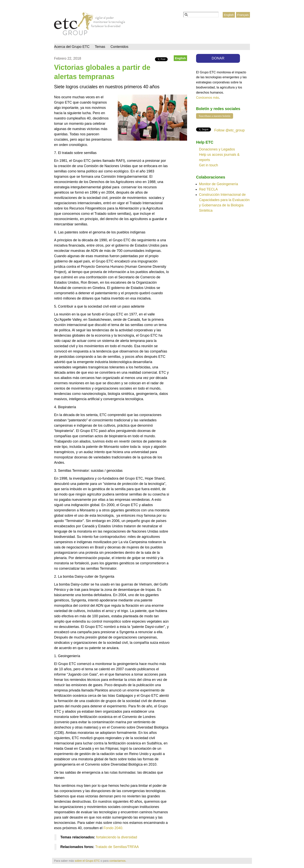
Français (243, 15)
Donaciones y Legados (217, 149)
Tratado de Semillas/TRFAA (117, 847)
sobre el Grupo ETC (87, 861)
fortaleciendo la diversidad (117, 837)
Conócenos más (208, 97)
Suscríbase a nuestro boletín (215, 116)
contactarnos (117, 861)
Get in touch (209, 165)
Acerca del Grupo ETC (72, 47)
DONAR (218, 58)
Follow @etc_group (229, 130)
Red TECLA (208, 189)
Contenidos (119, 47)
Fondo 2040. (113, 828)
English (229, 15)
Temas (100, 47)
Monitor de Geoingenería (218, 184)
